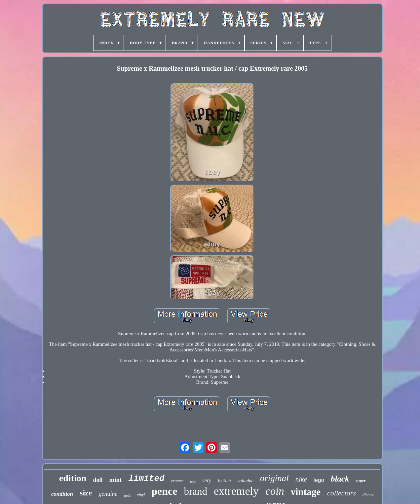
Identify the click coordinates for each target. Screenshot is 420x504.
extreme (177, 481)
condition (62, 494)
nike (301, 479)
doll (98, 480)
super (361, 481)
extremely (236, 491)
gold (127, 495)
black (340, 479)
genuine (108, 494)
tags (193, 482)
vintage (306, 492)
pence (164, 491)
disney (368, 495)
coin (275, 491)
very (207, 480)
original (274, 478)
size (86, 493)
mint (115, 480)
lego (319, 480)
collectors (342, 493)
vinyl (141, 495)
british (224, 481)
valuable (246, 481)
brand (195, 491)
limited (146, 479)
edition (73, 478)
